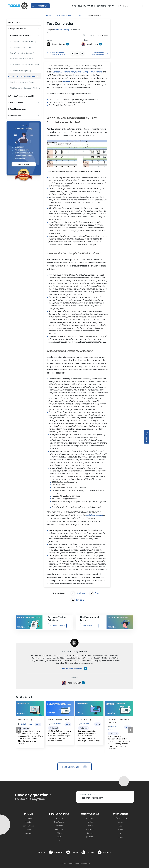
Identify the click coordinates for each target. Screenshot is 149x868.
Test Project (90, 818)
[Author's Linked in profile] (67, 44)
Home (73, 6)
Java (121, 834)
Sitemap (28, 834)
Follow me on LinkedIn (75, 669)
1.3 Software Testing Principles (22, 70)
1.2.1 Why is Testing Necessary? (22, 53)
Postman (59, 826)
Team (29, 830)
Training (29, 822)
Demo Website (28, 826)
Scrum (59, 837)
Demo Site (101, 6)
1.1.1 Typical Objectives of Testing (23, 41)
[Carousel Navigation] (74, 730)
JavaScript (90, 837)
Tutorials (28, 818)
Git (59, 840)
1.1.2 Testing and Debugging (21, 47)
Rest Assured (59, 822)
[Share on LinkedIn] (82, 54)
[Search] (130, 6)
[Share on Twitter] (77, 54)
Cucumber (59, 829)
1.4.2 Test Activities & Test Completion (25, 76)
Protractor (90, 829)
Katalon (90, 822)
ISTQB (79, 15)
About (111, 6)
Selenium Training (86, 6)
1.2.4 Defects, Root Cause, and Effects (25, 65)
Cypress (90, 826)
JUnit (120, 826)
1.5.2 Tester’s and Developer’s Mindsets (25, 88)
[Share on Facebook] (73, 54)
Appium (121, 822)
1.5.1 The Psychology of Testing (22, 82)
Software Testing (64, 15)
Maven (120, 830)
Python (90, 833)
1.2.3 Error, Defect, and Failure (22, 59)
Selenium (59, 818)
